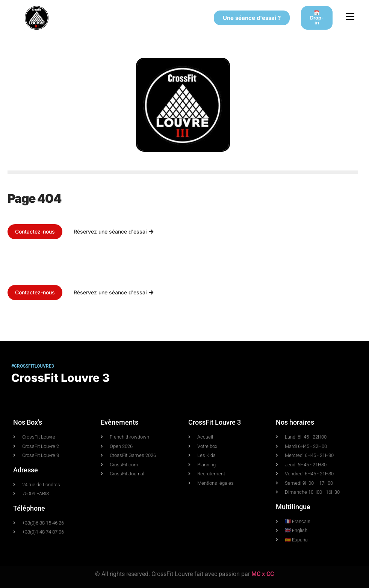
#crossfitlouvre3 (33, 366)
